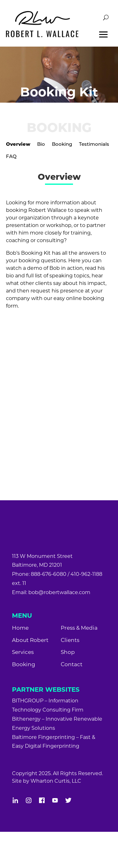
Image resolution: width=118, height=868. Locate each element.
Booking (62, 144)
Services (23, 652)
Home (20, 628)
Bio (41, 144)
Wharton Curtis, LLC (56, 781)
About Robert (30, 640)
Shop (68, 652)
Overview (18, 144)
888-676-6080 (49, 574)
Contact (72, 664)
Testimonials (94, 144)
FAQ (11, 156)
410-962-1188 (86, 574)
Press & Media (79, 628)
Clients (70, 640)
